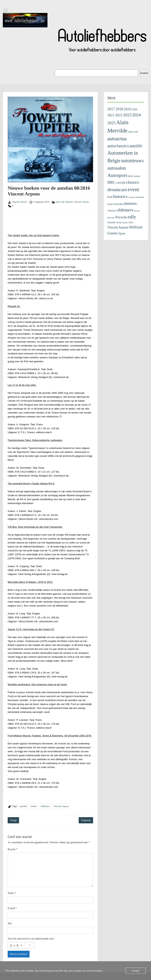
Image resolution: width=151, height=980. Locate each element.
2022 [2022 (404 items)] (119, 115)
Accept (136, 971)
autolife (23, 806)
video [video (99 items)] (131, 222)
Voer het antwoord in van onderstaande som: (31, 939)
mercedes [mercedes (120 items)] (118, 204)
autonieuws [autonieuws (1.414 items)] (132, 161)
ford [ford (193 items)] (110, 197)
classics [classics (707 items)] (132, 182)
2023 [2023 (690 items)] (127, 115)
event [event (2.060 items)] (133, 189)
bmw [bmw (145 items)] (130, 176)
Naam (12, 893)
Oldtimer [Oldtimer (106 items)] (112, 211)
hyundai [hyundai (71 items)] (131, 197)
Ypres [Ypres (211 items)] (122, 233)
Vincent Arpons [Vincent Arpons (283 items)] (118, 227)
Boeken (69, 202)
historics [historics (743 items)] (120, 197)
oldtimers (45, 806)
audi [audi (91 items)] (136, 132)
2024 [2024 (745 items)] (136, 115)
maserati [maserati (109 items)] (140, 197)
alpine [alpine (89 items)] (131, 132)
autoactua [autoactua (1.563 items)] (117, 139)
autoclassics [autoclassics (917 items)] (118, 146)
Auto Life (60, 202)
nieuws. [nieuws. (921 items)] (131, 203)
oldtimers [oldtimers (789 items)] (125, 210)
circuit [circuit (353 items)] (121, 182)
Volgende (86, 820)
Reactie (13, 849)
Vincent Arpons (19, 202)
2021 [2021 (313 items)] (111, 115)
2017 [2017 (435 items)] (111, 109)
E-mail (12, 908)
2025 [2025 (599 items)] (112, 123)
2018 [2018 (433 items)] (119, 109)
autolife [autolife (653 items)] (136, 146)
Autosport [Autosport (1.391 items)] (117, 175)
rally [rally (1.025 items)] (132, 217)
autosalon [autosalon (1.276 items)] (117, 168)
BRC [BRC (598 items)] (112, 182)
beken (34, 806)
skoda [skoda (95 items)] (119, 222)
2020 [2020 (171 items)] (134, 109)
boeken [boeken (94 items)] (137, 176)
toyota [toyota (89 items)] (125, 222)
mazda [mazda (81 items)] (110, 204)
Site (10, 923)
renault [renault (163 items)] (111, 222)
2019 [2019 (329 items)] (127, 109)
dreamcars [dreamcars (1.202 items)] (117, 190)
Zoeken (144, 66)
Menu (7, 10)
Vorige (13, 820)
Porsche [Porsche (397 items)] (121, 217)
